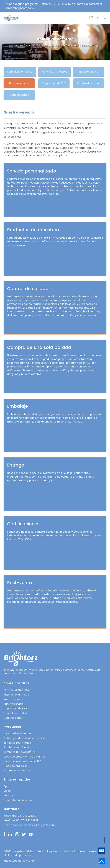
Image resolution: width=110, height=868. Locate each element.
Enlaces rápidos (17, 779)
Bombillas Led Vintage (17, 743)
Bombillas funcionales (17, 747)
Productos (12, 727)
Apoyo (7, 786)
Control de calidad (89, 83)
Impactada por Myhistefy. (20, 861)
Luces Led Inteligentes (17, 733)
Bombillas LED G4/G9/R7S (20, 752)
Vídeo (7, 791)
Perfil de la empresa (20, 72)
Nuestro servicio (19, 83)
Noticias (8, 795)
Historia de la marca (55, 72)
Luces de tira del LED (16, 766)
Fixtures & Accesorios (17, 771)
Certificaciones (19, 95)
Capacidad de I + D (16, 709)
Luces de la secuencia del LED (22, 761)
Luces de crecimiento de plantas (24, 757)
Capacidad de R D (54, 83)
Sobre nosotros (16, 683)
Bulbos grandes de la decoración (24, 738)
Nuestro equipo (89, 72)
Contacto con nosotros (18, 800)
